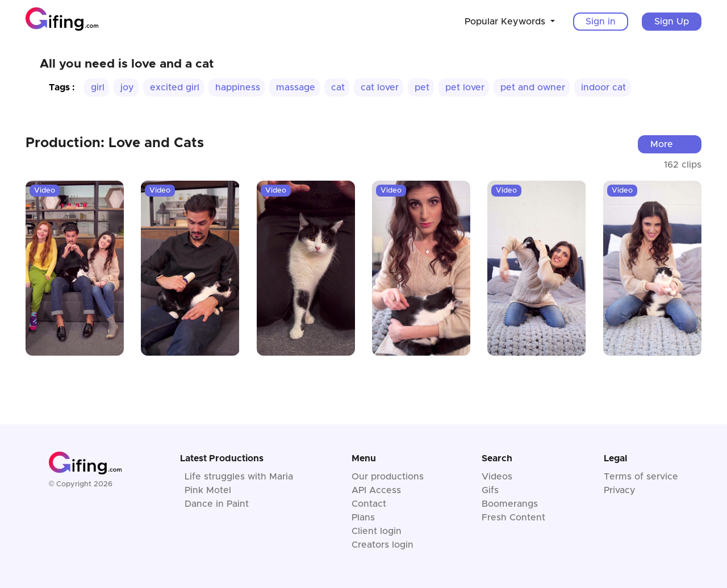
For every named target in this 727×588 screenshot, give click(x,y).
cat (338, 87)
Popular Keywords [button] (506, 22)
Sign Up (672, 22)
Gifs (490, 490)
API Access (376, 490)
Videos (497, 477)
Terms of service (641, 477)
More (662, 144)
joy (127, 87)
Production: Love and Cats (115, 143)
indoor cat (603, 87)
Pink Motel (208, 490)
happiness (238, 87)
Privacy (620, 490)
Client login (377, 531)
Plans (363, 518)
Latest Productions (222, 458)
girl (98, 87)
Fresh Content (513, 518)
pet (422, 87)
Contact (369, 504)
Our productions (388, 477)
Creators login (383, 545)
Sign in (601, 22)
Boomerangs (510, 504)
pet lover (465, 87)
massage (296, 87)
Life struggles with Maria (239, 477)
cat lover (380, 87)
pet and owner (533, 87)
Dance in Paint (217, 504)
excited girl (175, 87)
